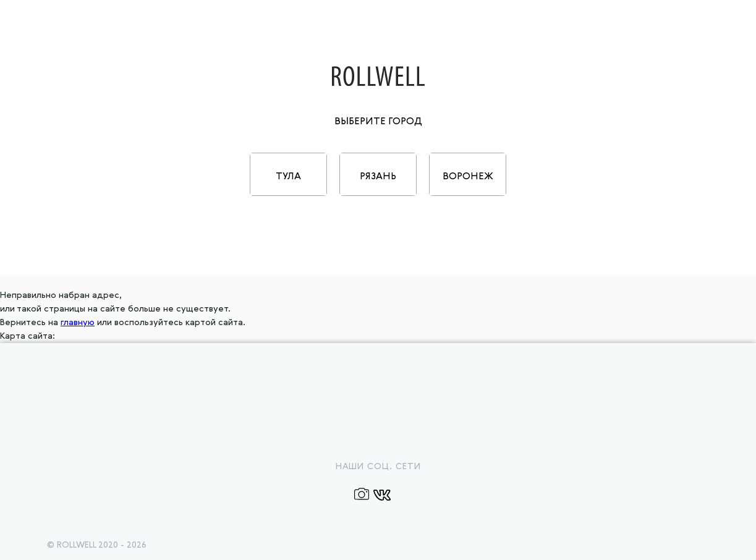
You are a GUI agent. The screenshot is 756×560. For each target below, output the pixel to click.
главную (78, 323)
